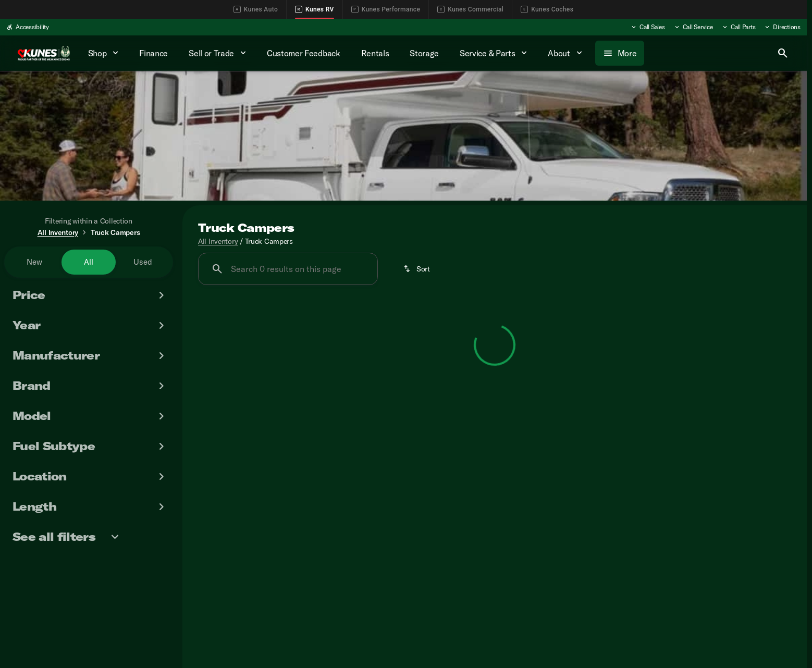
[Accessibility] (28, 27)
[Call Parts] (739, 27)
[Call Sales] (648, 27)
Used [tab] (143, 262)
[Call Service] (693, 27)
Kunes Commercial (470, 9)
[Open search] (783, 53)
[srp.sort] (417, 269)
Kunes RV (315, 9)
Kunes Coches (547, 9)
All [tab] (89, 262)
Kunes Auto (256, 9)
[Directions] (782, 27)
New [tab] (34, 262)
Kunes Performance (386, 9)
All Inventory (218, 241)
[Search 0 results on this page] (288, 269)
